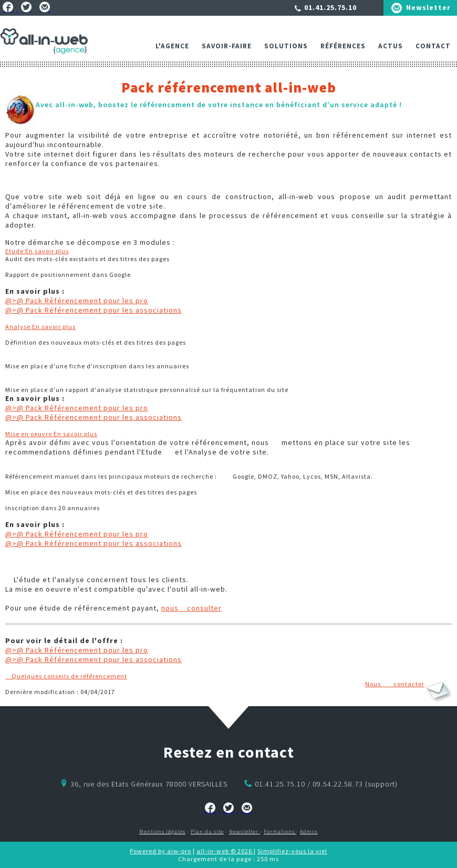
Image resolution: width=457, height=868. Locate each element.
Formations (280, 831)
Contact (433, 46)
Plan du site (207, 831)
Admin (309, 831)
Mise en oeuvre (51, 434)
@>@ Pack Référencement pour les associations (94, 310)
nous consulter (191, 608)
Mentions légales (162, 831)
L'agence (172, 46)
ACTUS (391, 46)
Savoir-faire (227, 46)
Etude (37, 251)
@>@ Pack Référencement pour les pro (77, 301)
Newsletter (428, 7)
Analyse (40, 327)
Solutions (286, 46)
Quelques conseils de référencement (66, 676)
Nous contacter (395, 684)
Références (343, 46)
